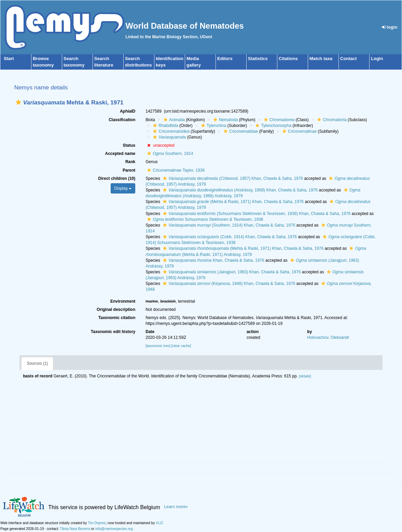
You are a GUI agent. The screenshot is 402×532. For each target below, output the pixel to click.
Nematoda (225, 120)
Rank (130, 162)
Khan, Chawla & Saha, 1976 (213, 260)
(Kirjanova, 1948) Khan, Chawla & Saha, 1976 (228, 284)
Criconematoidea (170, 131)
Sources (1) (37, 363)
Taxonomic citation (117, 318)
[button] (18, 102)
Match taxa (321, 59)
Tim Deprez (97, 523)
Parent (129, 170)
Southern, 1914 (169, 154)
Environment (123, 301)
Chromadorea (278, 120)
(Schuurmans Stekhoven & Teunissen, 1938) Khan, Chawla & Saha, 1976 (256, 214)
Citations (288, 59)
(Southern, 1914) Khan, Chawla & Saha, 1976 (228, 225)
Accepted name (120, 154)
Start (9, 59)
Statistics (258, 59)
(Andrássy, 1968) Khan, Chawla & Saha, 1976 (239, 190)
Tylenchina (213, 126)
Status (129, 145)
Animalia (173, 120)
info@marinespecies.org (114, 529)
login (390, 27)
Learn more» (176, 507)
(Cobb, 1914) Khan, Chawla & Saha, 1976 (229, 237)
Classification (122, 120)
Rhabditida (165, 126)
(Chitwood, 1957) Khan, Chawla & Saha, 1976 (232, 178)
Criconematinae (299, 131)
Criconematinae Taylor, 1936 (175, 170)
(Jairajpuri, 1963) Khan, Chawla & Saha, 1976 (231, 272)
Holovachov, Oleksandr (328, 337)
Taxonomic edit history (113, 332)
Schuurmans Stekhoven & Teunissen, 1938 (204, 219)
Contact (348, 59)
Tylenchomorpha (273, 126)
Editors (225, 59)
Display (123, 188)
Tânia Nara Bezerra (75, 529)
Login (377, 59)
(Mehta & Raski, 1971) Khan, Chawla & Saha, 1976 (232, 202)
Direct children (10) (117, 178)
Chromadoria (331, 120)
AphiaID (128, 111)
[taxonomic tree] (158, 346)
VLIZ (160, 523)
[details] (305, 376)
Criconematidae (240, 131)
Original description (116, 310)
